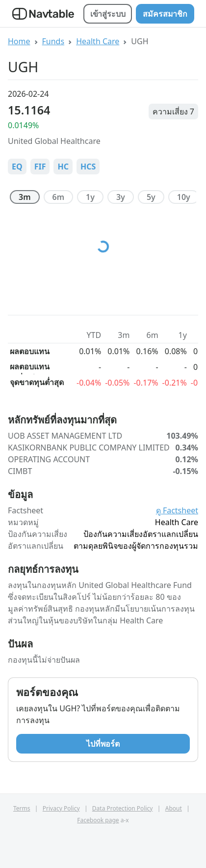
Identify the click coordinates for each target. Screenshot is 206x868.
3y (121, 197)
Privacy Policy (61, 808)
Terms (22, 808)
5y (151, 197)
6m (59, 197)
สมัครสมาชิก (165, 14)
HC (63, 167)
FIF (40, 167)
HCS (88, 167)
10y (184, 197)
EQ (17, 167)
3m (25, 197)
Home (19, 41)
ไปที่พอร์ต (103, 744)
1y (90, 197)
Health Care (98, 41)
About (174, 808)
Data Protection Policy (123, 808)
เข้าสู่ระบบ (108, 14)
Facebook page (98, 820)
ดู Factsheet (177, 510)
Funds (53, 41)
